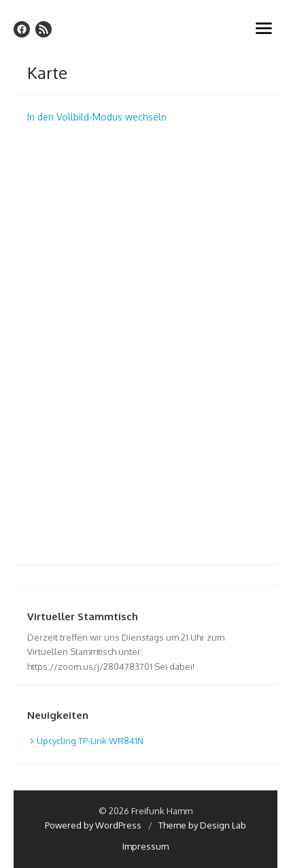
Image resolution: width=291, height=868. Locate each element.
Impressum (145, 846)
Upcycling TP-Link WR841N (90, 741)
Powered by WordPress (93, 825)
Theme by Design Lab (202, 825)
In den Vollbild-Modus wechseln (97, 117)
